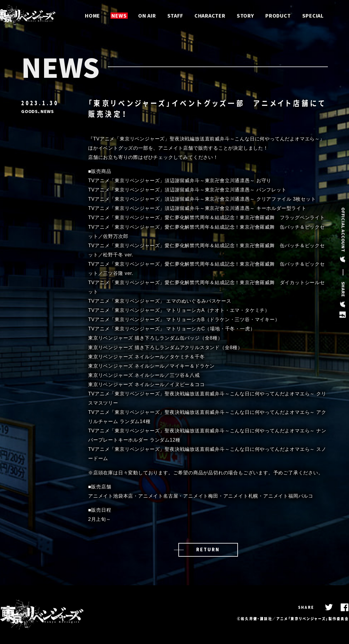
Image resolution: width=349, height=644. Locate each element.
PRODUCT (278, 16)
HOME (92, 16)
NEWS (119, 16)
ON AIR (147, 16)
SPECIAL (313, 16)
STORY (245, 16)
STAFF (175, 16)
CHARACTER (210, 16)
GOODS (29, 111)
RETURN (208, 549)
